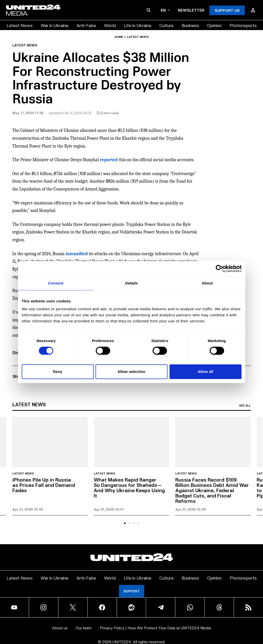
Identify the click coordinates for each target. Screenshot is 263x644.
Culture (166, 25)
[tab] (125, 523)
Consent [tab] (56, 283)
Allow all (205, 372)
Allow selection (131, 372)
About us (60, 628)
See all (245, 406)
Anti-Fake (86, 25)
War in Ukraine (55, 25)
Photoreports (243, 25)
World (110, 25)
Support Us (227, 10)
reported (109, 160)
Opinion (214, 25)
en (165, 10)
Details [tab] (132, 283)
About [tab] (207, 283)
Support (132, 591)
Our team (84, 628)
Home (119, 37)
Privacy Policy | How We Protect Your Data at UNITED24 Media (155, 628)
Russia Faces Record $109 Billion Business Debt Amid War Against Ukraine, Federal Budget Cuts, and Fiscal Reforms (212, 490)
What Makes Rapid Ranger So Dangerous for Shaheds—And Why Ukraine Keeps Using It (129, 487)
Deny (57, 372)
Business (190, 25)
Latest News (20, 25)
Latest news (138, 37)
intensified (77, 254)
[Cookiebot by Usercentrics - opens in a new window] (219, 269)
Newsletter (191, 10)
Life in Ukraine (138, 25)
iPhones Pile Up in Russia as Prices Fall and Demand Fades (44, 485)
